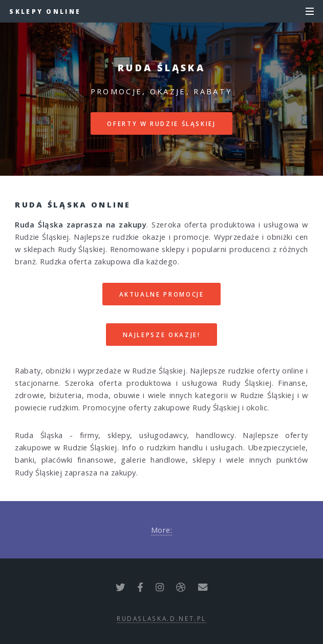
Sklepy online (45, 11)
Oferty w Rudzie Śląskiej (161, 123)
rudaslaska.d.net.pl (161, 618)
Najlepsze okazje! (162, 335)
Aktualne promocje (162, 294)
